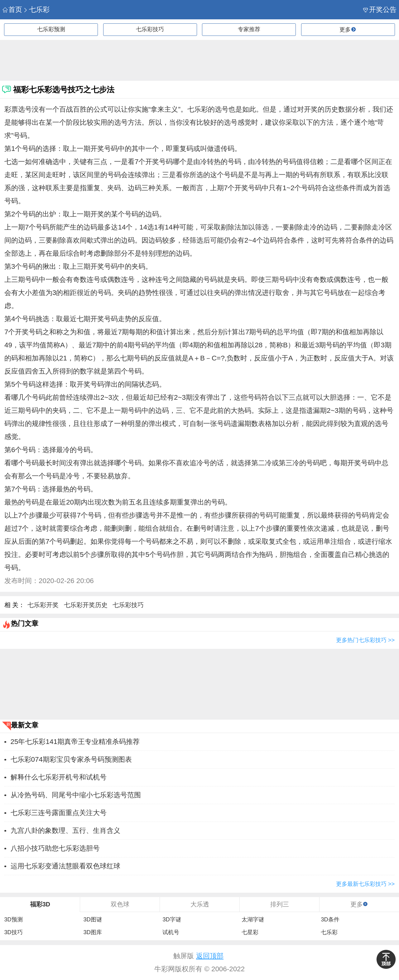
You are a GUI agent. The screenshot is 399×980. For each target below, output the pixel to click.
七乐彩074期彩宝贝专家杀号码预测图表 (71, 759)
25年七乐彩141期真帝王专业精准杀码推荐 (75, 742)
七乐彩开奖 (43, 605)
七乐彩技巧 (150, 29)
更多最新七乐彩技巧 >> (365, 884)
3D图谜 (92, 920)
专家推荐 (249, 29)
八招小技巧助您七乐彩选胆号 (55, 848)
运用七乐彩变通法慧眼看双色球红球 (65, 866)
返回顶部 (210, 956)
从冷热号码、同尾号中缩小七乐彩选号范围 (76, 795)
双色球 (120, 904)
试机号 (171, 932)
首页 (12, 10)
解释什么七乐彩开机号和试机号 (59, 777)
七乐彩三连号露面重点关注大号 (59, 813)
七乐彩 (36, 10)
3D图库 (92, 932)
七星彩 (250, 932)
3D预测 (13, 920)
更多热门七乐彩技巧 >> (365, 640)
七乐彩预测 (51, 29)
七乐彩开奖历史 (86, 605)
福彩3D (40, 904)
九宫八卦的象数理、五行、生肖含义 (65, 830)
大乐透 (200, 904)
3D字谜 (172, 920)
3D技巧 (13, 932)
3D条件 (330, 920)
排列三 (280, 904)
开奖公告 (380, 10)
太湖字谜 (253, 920)
